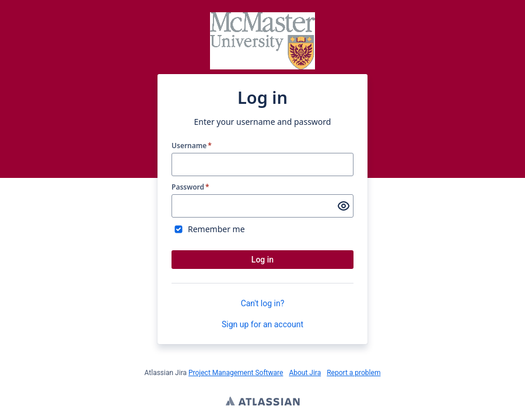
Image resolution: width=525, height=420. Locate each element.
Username (192, 146)
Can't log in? (263, 303)
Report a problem (353, 373)
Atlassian (263, 402)
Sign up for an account (262, 324)
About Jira (305, 373)
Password (190, 187)
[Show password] (344, 206)
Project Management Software (236, 373)
